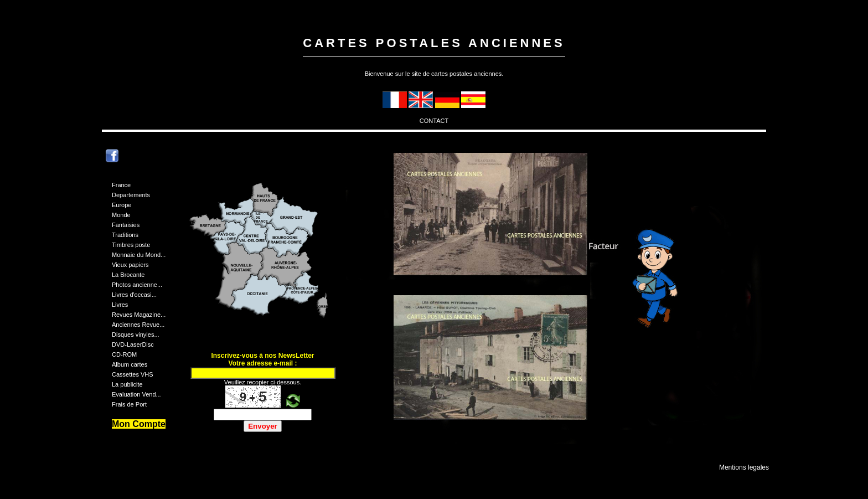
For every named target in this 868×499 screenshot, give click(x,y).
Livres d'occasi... (134, 295)
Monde (121, 215)
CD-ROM (124, 354)
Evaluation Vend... (136, 394)
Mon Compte (139, 424)
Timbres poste (131, 245)
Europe (122, 205)
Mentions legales (744, 467)
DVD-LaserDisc (133, 344)
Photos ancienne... (137, 285)
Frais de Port (129, 404)
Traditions (125, 235)
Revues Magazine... (139, 315)
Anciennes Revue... (138, 325)
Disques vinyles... (136, 335)
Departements (131, 195)
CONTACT (434, 121)
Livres (120, 305)
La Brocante (128, 275)
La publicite (127, 384)
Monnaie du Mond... (139, 255)
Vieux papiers (130, 265)
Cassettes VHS (133, 374)
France (121, 185)
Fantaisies (126, 225)
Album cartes (130, 364)
